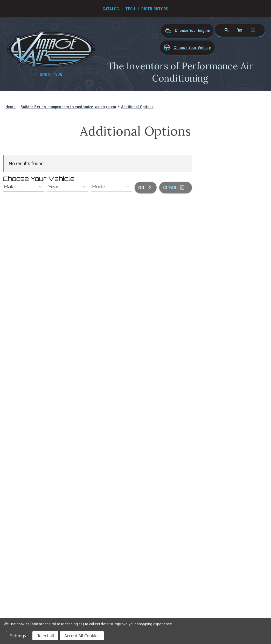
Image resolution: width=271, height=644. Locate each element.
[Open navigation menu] (253, 30)
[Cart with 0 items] (240, 30)
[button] (187, 48)
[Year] (67, 187)
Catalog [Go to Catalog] (111, 9)
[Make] (24, 187)
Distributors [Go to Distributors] (155, 9)
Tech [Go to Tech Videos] (130, 9)
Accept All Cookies (82, 636)
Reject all (45, 636)
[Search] (227, 30)
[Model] (112, 187)
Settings (18, 636)
